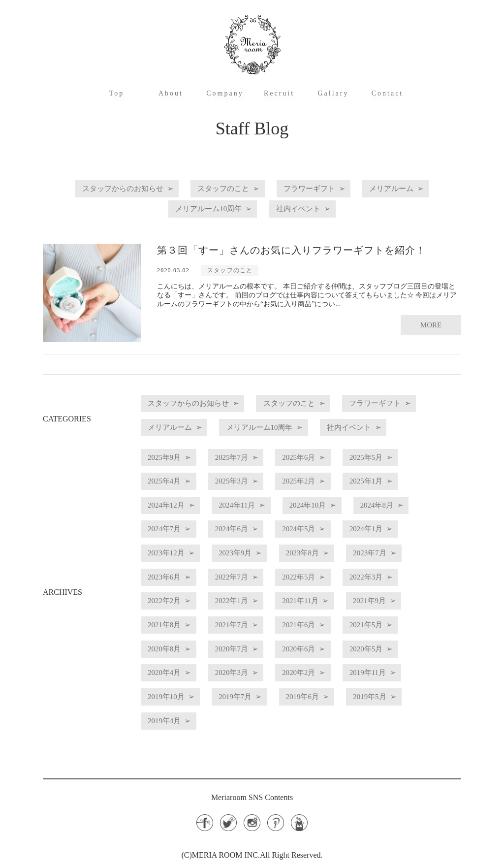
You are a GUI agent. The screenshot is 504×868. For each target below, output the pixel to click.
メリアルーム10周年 (204, 207)
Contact (388, 93)
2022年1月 (325, 605)
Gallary (333, 93)
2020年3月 (325, 672)
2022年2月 (248, 605)
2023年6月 (248, 583)
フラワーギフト (317, 189)
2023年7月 (170, 583)
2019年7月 (332, 694)
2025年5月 (402, 472)
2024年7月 (248, 539)
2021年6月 (402, 627)
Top (117, 93)
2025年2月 (325, 495)
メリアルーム (410, 189)
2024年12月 (172, 517)
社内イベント (305, 207)
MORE (430, 317)
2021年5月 (170, 650)
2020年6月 (402, 650)
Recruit (279, 93)
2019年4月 (248, 716)
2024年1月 (170, 561)
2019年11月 (172, 694)
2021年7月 (325, 627)
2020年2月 (402, 672)
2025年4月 (170, 495)
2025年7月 (248, 472)
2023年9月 (329, 561)
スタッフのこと (220, 189)
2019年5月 (170, 716)
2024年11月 (253, 517)
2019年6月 (409, 694)
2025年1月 (402, 495)
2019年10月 (253, 694)
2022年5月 (402, 583)
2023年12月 (250, 561)
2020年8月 (248, 650)
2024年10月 (334, 517)
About (171, 93)
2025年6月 (325, 472)
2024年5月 (402, 539)
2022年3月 (170, 605)
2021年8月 (248, 627)
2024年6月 (325, 539)
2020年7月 (325, 650)
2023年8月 (406, 561)
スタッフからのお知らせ (107, 189)
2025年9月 (170, 472)
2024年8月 (170, 539)
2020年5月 (170, 672)
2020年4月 (248, 672)
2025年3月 (248, 495)
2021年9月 (170, 627)
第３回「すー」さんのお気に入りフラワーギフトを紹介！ (291, 247)
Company (225, 93)
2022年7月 (325, 583)
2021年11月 (404, 605)
